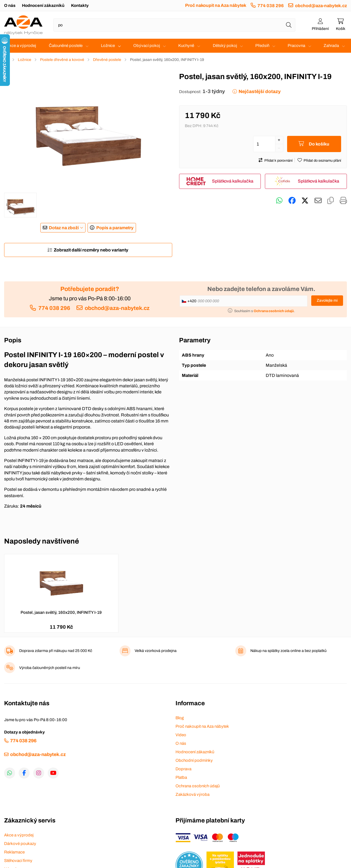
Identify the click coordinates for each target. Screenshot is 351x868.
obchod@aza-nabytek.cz (321, 6)
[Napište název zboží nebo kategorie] (174, 25)
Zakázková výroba (193, 794)
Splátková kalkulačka (233, 181)
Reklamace (14, 852)
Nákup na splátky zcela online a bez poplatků (288, 651)
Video (181, 735)
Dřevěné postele (107, 60)
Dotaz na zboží (64, 228)
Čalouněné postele (66, 46)
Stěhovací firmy (18, 861)
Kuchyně (186, 46)
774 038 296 (271, 6)
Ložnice (108, 46)
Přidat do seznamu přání (322, 161)
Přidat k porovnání (278, 161)
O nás (10, 5)
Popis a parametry (115, 228)
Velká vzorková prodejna (156, 651)
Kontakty (80, 5)
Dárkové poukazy (20, 844)
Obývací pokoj (147, 46)
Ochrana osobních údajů (198, 786)
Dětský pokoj (225, 46)
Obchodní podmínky (194, 760)
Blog (180, 718)
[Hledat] (289, 25)
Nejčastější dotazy (260, 92)
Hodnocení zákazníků (43, 5)
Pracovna (296, 46)
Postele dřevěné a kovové (62, 60)
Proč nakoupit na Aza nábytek (216, 5)
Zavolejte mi (327, 300)
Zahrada (331, 46)
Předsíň (262, 46)
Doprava (183, 769)
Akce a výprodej (21, 46)
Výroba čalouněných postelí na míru (50, 668)
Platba (181, 777)
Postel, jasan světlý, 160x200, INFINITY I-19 (61, 612)
